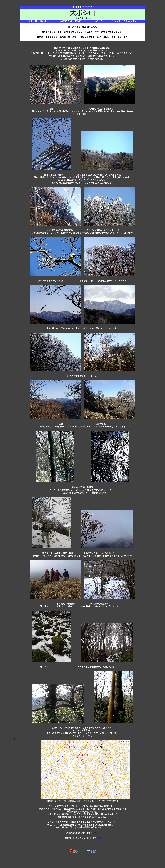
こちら (94, 27)
